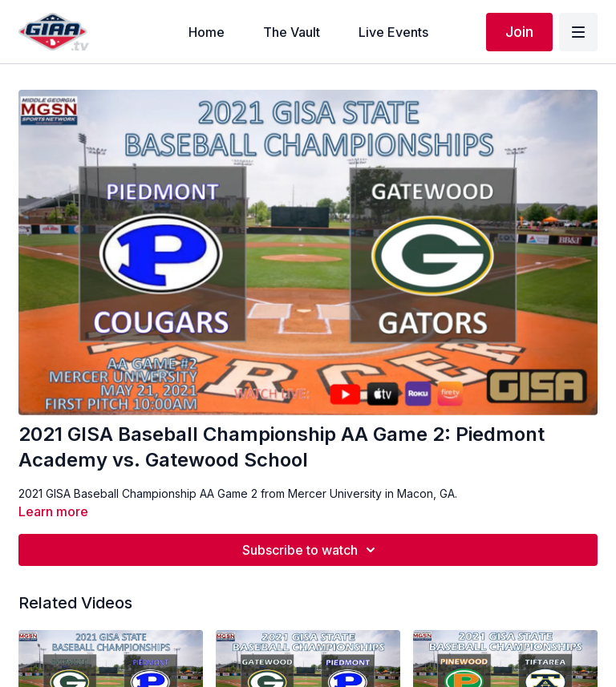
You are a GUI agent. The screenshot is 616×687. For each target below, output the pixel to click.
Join (519, 32)
